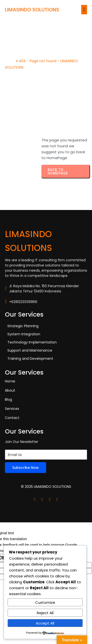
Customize (45, 602)
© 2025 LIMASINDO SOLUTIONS (46, 487)
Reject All (45, 613)
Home (10, 61)
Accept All (45, 623)
